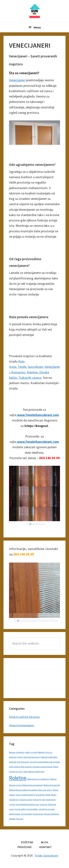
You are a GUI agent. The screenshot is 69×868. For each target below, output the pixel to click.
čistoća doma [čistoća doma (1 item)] (38, 814)
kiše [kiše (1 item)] (19, 762)
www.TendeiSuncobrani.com (38, 415)
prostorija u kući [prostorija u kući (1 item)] (16, 772)
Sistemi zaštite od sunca (24, 717)
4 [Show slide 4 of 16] (24, 621)
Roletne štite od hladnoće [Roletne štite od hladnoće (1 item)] (33, 785)
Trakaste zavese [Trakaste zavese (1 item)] (26, 800)
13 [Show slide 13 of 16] (48, 621)
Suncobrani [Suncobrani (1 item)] (40, 795)
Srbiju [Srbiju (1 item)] (49, 790)
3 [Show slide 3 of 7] (33, 524)
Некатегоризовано (22, 725)
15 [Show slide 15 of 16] (54, 621)
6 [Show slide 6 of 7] (41, 524)
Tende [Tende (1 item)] (48, 795)
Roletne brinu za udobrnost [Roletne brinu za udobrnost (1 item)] (38, 779)
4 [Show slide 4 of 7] (36, 524)
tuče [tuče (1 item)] (43, 800)
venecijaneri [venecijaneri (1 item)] (51, 800)
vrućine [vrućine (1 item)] (12, 804)
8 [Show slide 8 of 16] (35, 621)
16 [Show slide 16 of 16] (57, 621)
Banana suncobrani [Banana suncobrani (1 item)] (17, 752)
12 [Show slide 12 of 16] (46, 621)
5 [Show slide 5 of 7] (39, 524)
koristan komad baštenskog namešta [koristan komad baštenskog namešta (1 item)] (45, 762)
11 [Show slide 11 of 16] (43, 621)
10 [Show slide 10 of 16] (40, 621)
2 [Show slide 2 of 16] (18, 621)
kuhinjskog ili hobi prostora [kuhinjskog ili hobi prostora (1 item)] (20, 767)
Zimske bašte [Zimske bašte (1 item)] (26, 814)
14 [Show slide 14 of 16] (51, 621)
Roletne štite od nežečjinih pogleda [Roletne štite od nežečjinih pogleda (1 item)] (23, 790)
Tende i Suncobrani (35, 11)
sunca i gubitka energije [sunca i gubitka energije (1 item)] (25, 795)
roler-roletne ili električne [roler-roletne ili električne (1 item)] (34, 772)
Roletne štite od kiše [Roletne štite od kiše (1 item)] (52, 785)
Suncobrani (35, 367)
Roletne (32, 372)
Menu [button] (37, 27)
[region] (35, 496)
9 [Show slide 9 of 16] (37, 621)
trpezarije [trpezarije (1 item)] (37, 800)
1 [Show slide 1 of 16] (15, 621)
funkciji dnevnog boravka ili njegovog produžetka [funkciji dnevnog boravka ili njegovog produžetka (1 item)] (37, 757)
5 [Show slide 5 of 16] (26, 621)
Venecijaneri (17, 80)
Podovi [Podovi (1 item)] (56, 767)
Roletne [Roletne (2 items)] (18, 778)
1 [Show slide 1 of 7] (28, 524)
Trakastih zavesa (30, 378)
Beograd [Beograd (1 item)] (41, 752)
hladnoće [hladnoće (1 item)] (13, 762)
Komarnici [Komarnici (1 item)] (25, 762)
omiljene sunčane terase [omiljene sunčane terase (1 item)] (42, 767)
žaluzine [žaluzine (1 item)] (20, 819)
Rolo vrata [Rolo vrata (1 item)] (42, 790)
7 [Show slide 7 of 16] (32, 621)
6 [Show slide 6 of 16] (29, 621)
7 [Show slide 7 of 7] (44, 524)
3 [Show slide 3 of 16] (21, 621)
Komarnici (18, 372)
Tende (22, 367)
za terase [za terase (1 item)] (44, 804)
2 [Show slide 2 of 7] (30, 524)
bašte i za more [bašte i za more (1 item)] (31, 752)
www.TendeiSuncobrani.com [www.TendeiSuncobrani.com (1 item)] (28, 804)
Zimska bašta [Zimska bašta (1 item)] (20, 809)
